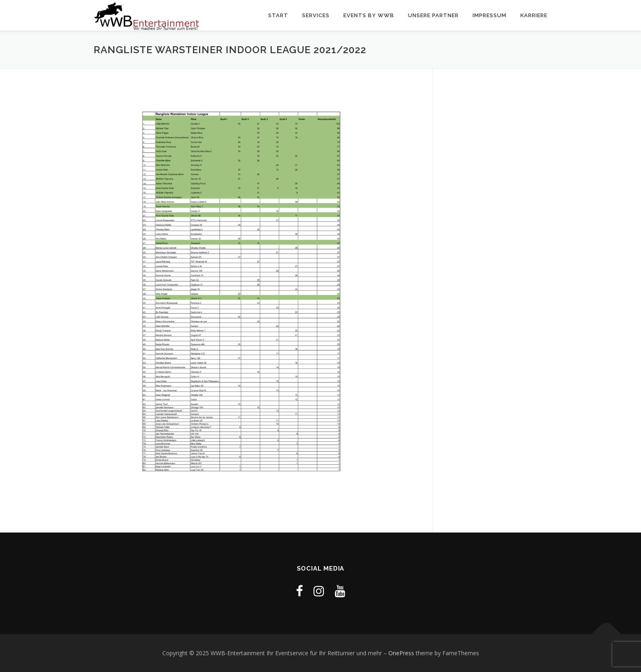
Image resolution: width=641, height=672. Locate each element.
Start (278, 15)
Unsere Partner (433, 15)
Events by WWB (369, 15)
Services (316, 15)
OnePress (401, 653)
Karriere (534, 15)
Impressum (490, 15)
